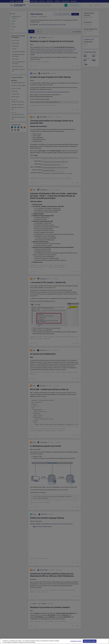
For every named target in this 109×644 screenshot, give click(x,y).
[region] (54, 641)
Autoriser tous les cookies (90, 641)
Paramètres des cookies (76, 641)
